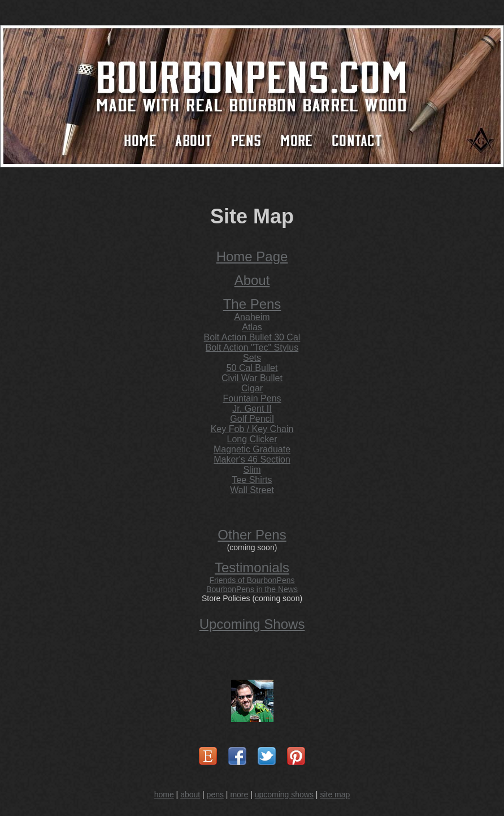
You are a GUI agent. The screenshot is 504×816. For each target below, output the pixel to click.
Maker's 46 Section (252, 459)
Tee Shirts (252, 480)
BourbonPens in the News (252, 589)
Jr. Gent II (252, 409)
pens (215, 795)
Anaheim (252, 317)
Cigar (252, 388)
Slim (252, 470)
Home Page (252, 256)
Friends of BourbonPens (252, 580)
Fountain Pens (252, 398)
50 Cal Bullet (252, 368)
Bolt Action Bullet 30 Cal (252, 337)
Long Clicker (252, 439)
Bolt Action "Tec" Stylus (252, 347)
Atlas (252, 327)
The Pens (252, 304)
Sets (252, 358)
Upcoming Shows (252, 624)
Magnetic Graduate (252, 449)
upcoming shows (284, 795)
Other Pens (252, 535)
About (252, 280)
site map (335, 795)
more (239, 795)
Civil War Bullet (252, 378)
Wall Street (252, 490)
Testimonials (252, 567)
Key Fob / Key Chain (252, 429)
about (190, 795)
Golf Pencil (252, 419)
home (164, 795)
